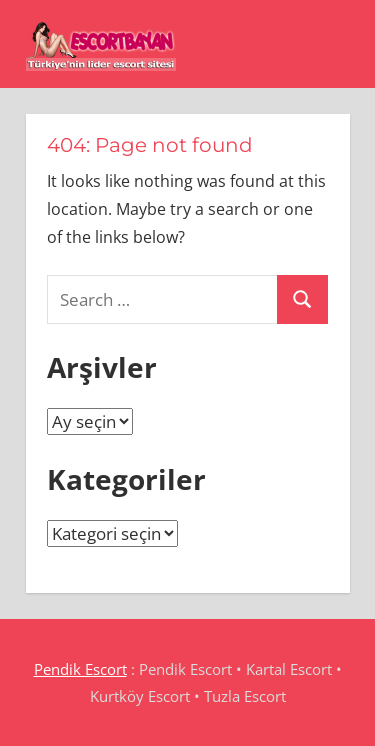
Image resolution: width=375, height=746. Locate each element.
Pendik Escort (80, 669)
